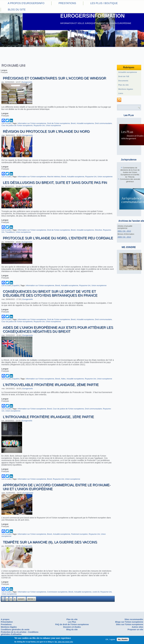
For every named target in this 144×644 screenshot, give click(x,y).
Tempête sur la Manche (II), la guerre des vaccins (50, 542)
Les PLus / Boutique (104, 3)
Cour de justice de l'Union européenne (17, 125)
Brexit (73, 123)
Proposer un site (135, 629)
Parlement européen (79, 534)
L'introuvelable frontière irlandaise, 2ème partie (51, 385)
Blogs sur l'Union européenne (129, 622)
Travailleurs (10, 232)
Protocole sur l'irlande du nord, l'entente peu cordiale (58, 238)
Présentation (7, 622)
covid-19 (96, 592)
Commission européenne (57, 592)
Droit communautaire (103, 123)
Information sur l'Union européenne (32, 123)
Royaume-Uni (39, 125)
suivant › (21, 599)
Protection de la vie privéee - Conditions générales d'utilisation (20, 633)
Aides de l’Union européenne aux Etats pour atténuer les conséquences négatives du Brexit (58, 329)
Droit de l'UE (124, 76)
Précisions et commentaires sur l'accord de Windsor (54, 78)
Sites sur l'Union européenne (130, 624)
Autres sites (138, 627)
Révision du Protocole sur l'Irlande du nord (46, 131)
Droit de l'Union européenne (58, 123)
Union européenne (53, 125)
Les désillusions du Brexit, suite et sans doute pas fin (55, 182)
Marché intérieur (54, 177)
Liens (121, 93)
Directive (99, 230)
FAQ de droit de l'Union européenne (72, 624)
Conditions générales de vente (15, 629)
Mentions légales (126, 89)
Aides (63, 379)
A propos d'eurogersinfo (26, 3)
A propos (5, 619)
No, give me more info (64, 642)
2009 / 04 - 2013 (124, 237)
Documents (123, 81)
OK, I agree (110, 640)
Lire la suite (6, 123)
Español (16, 285)
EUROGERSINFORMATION (92, 16)
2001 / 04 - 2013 (124, 231)
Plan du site (123, 85)
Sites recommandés (134, 619)
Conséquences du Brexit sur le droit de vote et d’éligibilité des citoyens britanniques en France (50, 293)
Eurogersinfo (27, 82)
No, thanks (123, 640)
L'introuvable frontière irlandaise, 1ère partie (48, 417)
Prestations (67, 3)
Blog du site (17, 10)
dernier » (31, 599)
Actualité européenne (85, 123)
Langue (4, 70)
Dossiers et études (72, 627)
